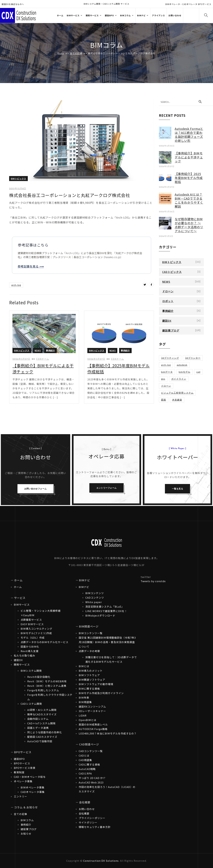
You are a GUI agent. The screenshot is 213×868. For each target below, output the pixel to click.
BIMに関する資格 (89, 689)
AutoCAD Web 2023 (91, 782)
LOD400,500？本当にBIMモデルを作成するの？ (108, 733)
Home (61, 53)
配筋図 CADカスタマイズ (42, 737)
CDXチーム (43, 359)
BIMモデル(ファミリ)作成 (36, 633)
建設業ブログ (171, 331)
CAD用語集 (85, 760)
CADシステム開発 (31, 704)
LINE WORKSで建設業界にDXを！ (106, 611)
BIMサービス (22, 604)
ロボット (168, 301)
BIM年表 (84, 698)
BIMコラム (27, 820)
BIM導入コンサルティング (36, 629)
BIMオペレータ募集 (33, 787)
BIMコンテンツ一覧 (91, 633)
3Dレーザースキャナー (92, 711)
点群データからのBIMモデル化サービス (45, 642)
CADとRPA (85, 773)
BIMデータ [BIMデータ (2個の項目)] (167, 372)
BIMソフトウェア (89, 675)
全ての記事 (76, 53)
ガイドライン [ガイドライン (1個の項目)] (179, 379)
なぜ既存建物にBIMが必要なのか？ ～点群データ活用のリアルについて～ (189, 225)
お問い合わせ (175, 15)
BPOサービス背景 (25, 768)
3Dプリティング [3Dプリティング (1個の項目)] (170, 358)
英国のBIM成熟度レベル (93, 724)
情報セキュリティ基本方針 (95, 827)
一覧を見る (178, 489)
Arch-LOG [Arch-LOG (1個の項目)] (166, 365)
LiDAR (83, 715)
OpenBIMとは (88, 720)
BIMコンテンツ (95, 593)
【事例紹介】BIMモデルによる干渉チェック (189, 157)
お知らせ (26, 834)
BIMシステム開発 (31, 671)
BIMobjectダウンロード (100, 615)
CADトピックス (172, 272)
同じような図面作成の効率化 (45, 732)
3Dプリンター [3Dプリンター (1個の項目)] (193, 358)
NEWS (38, 350)
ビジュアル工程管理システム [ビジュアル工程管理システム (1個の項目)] (177, 393)
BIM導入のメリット (91, 671)
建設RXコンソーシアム (92, 706)
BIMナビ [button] (141, 15)
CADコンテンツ (95, 598)
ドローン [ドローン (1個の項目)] (166, 386)
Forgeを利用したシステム (43, 690)
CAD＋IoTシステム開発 (41, 723)
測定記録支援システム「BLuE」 (105, 606)
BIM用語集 (85, 702)
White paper (94, 602)
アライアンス (158, 15)
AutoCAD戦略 (87, 769)
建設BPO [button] (109, 15)
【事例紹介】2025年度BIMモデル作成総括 (189, 178)
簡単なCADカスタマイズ (42, 714)
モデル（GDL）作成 (33, 638)
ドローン (168, 291)
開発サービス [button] (92, 15)
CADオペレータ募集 (33, 792)
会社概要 (84, 813)
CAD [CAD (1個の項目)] (198, 372)
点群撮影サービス (31, 620)
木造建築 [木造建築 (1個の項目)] (177, 400)
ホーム (60, 15)
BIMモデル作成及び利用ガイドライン (101, 693)
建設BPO (19, 759)
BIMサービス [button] (73, 15)
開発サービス (22, 664)
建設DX (167, 321)
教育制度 (19, 772)
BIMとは (84, 666)
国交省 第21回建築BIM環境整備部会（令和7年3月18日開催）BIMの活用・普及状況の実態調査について (107, 642)
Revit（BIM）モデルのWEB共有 (47, 681)
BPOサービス (22, 763)
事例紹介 (50, 350)
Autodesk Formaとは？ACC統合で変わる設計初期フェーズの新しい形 (189, 135)
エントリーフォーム (106, 488)
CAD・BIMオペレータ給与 (30, 777)
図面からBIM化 (30, 647)
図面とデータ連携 (38, 728)
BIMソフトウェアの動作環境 (96, 684)
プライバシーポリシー (92, 818)
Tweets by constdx (153, 581)
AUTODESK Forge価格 (93, 729)
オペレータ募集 (23, 781)
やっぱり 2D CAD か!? (92, 778)
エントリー (20, 796)
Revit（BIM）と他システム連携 (47, 686)
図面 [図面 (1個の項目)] (164, 400)
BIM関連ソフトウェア (92, 680)
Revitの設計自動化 (39, 677)
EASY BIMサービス (32, 624)
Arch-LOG (16, 285)
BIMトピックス (18, 179)
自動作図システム (38, 719)
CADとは (84, 755)
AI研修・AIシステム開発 (42, 710)
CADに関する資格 (89, 764)
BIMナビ (84, 587)
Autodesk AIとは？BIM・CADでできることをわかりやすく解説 (189, 200)
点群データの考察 (89, 651)
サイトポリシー (88, 822)
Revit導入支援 (30, 651)
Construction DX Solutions (101, 861)
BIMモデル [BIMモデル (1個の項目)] (185, 372)
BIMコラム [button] (125, 15)
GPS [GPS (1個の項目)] (163, 379)
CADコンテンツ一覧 (91, 751)
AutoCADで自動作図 (40, 741)
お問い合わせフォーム (36, 489)
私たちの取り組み (24, 655)
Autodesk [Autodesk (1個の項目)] (182, 365)
